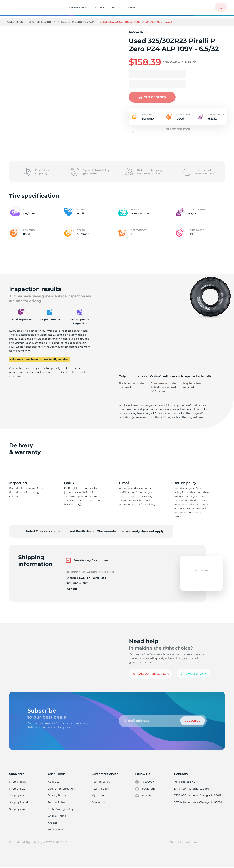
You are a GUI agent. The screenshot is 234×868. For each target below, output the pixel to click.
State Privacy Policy (61, 809)
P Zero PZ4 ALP (84, 22)
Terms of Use (56, 802)
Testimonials (56, 830)
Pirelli (62, 22)
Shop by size (17, 789)
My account (99, 795)
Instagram (145, 789)
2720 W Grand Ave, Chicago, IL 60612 (198, 795)
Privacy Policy (57, 795)
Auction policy (101, 782)
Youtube (144, 796)
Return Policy (100, 789)
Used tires (16, 22)
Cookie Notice (57, 816)
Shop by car (17, 795)
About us (54, 782)
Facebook (145, 782)
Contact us (99, 802)
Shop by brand (40, 22)
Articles (53, 823)
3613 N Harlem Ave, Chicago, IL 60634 (198, 802)
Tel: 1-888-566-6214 (186, 782)
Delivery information (61, 789)
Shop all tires (17, 782)
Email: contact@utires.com (192, 789)
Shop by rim (17, 809)
